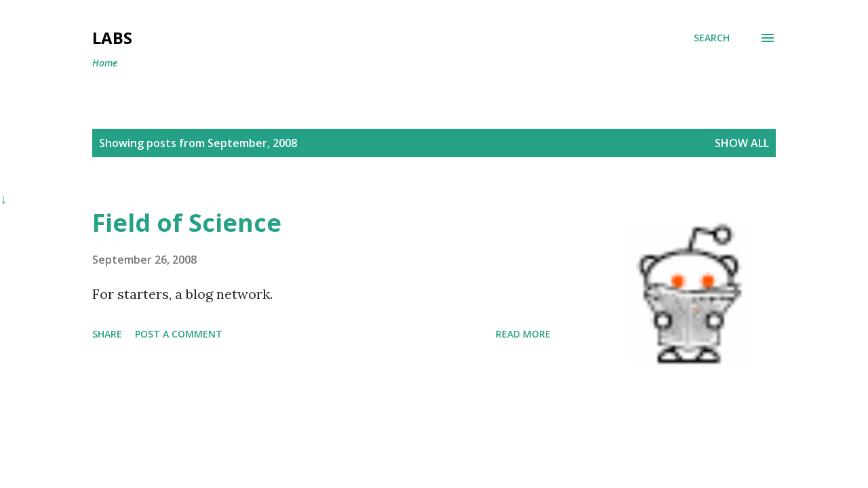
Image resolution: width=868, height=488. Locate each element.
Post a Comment (179, 334)
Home (105, 63)
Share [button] (107, 334)
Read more (523, 334)
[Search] (712, 38)
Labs (112, 38)
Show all (742, 143)
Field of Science (187, 223)
